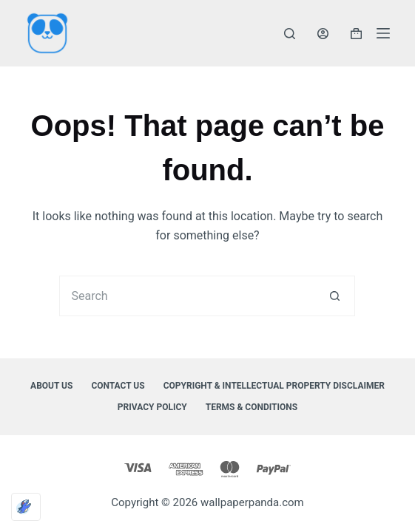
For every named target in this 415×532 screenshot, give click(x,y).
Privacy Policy (152, 407)
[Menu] (383, 33)
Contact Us (118, 386)
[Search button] (335, 296)
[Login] (323, 34)
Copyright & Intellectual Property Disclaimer (274, 386)
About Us (51, 386)
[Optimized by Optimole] (26, 507)
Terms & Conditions (252, 407)
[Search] (290, 34)
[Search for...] (187, 296)
